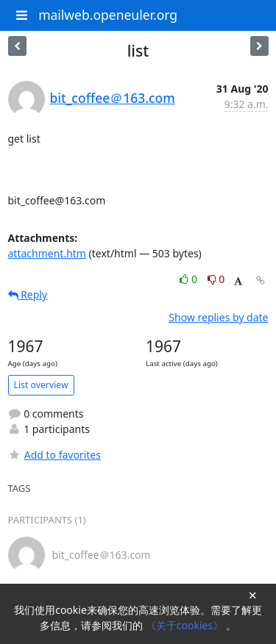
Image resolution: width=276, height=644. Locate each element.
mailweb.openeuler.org (108, 15)
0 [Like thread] (190, 279)
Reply (28, 294)
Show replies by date (218, 317)
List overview (41, 385)
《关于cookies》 (186, 625)
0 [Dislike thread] (216, 279)
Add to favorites (54, 455)
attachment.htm (47, 253)
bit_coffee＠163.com (113, 98)
